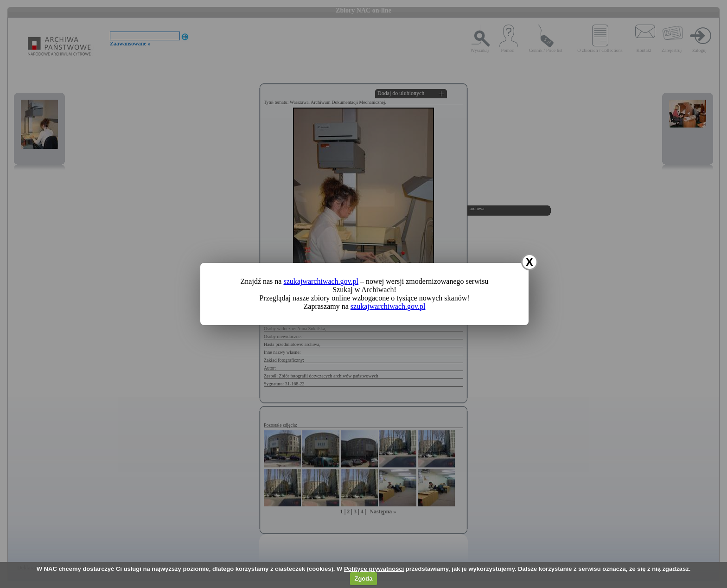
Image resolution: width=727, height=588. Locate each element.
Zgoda (363, 578)
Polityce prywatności (374, 569)
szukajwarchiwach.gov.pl (321, 281)
